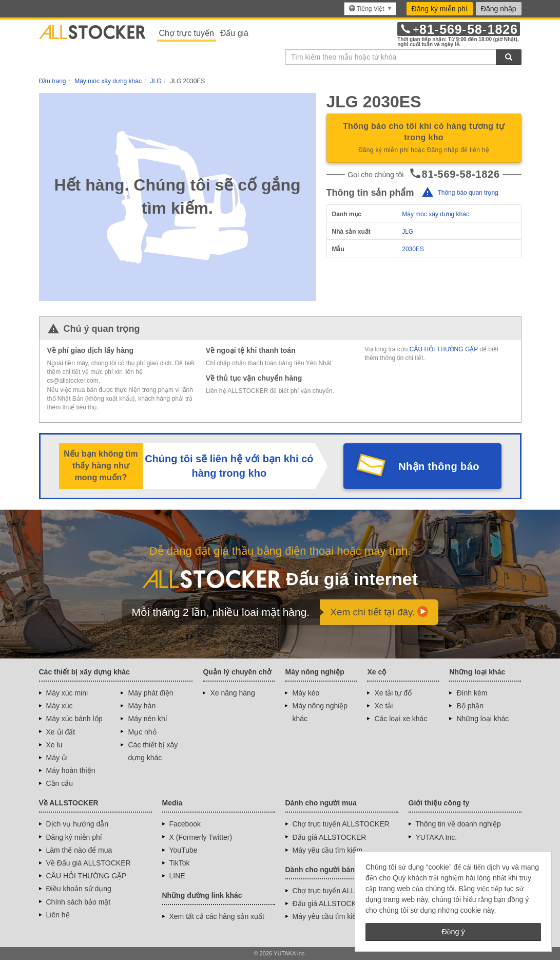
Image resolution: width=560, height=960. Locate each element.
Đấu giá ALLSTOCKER (330, 837)
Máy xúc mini (67, 693)
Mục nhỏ (142, 732)
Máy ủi (57, 758)
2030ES (413, 249)
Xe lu (54, 745)
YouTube (184, 850)
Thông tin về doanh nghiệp (458, 824)
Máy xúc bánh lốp (74, 719)
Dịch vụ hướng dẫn (78, 824)
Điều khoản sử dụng (79, 889)
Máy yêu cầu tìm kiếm (328, 850)
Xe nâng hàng (232, 693)
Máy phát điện (150, 693)
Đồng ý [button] (453, 932)
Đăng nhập (499, 9)
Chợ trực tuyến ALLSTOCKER (341, 824)
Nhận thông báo (439, 466)
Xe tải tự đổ (393, 693)
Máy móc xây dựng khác (436, 214)
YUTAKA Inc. (437, 837)
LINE (177, 876)
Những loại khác (482, 719)
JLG (408, 232)
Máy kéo (306, 693)
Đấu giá (234, 33)
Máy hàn (142, 706)
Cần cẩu (60, 783)
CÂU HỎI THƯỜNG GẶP (444, 349)
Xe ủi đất (61, 732)
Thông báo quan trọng (468, 193)
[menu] (370, 9)
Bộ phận (470, 706)
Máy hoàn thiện (71, 770)
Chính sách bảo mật (79, 902)
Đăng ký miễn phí (440, 9)
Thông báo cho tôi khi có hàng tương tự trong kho (424, 139)
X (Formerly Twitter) (201, 837)
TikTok (180, 863)
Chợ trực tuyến (187, 33)
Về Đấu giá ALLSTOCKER (89, 863)
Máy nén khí (147, 719)
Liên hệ (58, 915)
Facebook (185, 824)
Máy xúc (60, 706)
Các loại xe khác (401, 719)
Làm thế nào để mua (79, 850)
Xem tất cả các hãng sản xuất (217, 916)
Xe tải (383, 706)
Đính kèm (472, 693)
